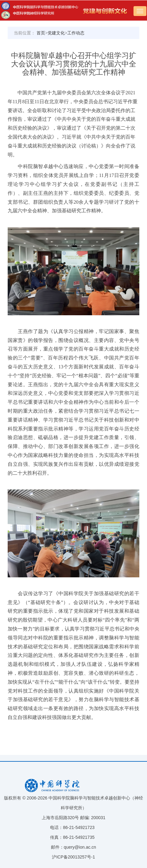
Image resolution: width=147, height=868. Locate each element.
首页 (41, 33)
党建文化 (56, 33)
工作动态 (76, 33)
